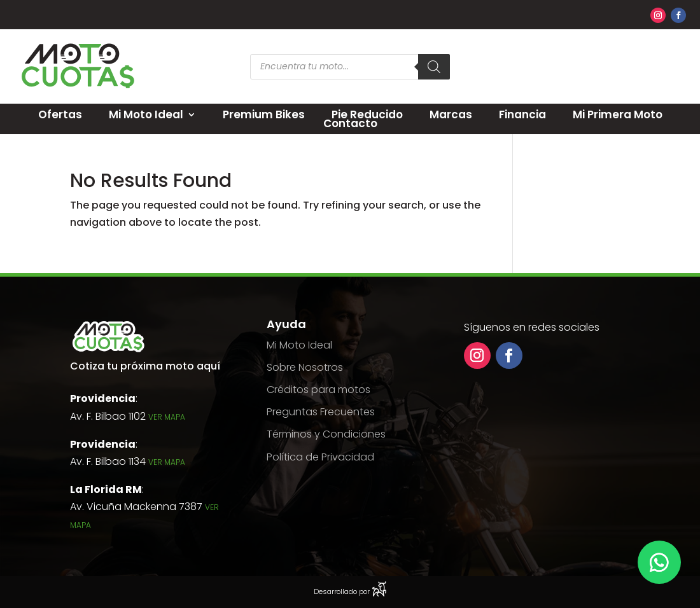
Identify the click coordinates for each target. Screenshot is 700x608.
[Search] (434, 67)
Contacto (350, 123)
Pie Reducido (367, 114)
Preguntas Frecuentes (321, 412)
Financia (522, 114)
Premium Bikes (264, 114)
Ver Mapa (167, 417)
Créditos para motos (318, 390)
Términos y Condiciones (326, 434)
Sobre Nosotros (305, 367)
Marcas (451, 114)
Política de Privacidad (320, 457)
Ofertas (60, 114)
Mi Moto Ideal (146, 114)
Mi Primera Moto (618, 114)
